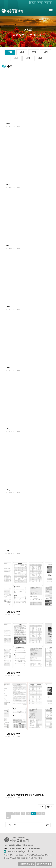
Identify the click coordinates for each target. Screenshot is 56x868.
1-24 (8, 368)
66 (18, 813)
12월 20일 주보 (13, 673)
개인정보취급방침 (27, 864)
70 (39, 813)
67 (23, 813)
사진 (16, 58)
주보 (10, 52)
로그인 (40, 3)
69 (33, 813)
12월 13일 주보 (13, 734)
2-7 (7, 246)
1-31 (8, 307)
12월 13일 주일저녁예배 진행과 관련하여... (25, 795)
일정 (40, 58)
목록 (41, 807)
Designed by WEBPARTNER (29, 858)
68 (28, 813)
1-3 (7, 551)
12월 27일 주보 (13, 612)
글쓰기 (50, 807)
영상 (46, 52)
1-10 (8, 490)
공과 (22, 52)
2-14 (8, 185)
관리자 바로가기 (44, 864)
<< (8, 813)
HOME (33, 3)
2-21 (8, 124)
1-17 (8, 429)
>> (8, 817)
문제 (34, 52)
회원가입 (48, 3)
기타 (28, 58)
